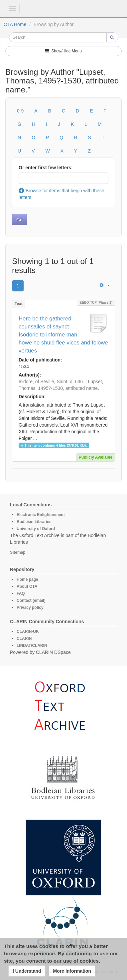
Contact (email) (31, 600)
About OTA (27, 586)
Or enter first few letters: (46, 168)
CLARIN (24, 639)
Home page (27, 579)
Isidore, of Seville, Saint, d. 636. (51, 382)
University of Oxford (36, 529)
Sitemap (18, 552)
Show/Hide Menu (63, 51)
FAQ (21, 593)
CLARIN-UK (28, 632)
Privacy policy (30, 607)
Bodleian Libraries (34, 522)
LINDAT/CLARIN (32, 646)
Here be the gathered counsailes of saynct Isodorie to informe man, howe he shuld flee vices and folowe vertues (63, 335)
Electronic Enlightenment (41, 515)
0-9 (20, 111)
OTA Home (15, 24)
